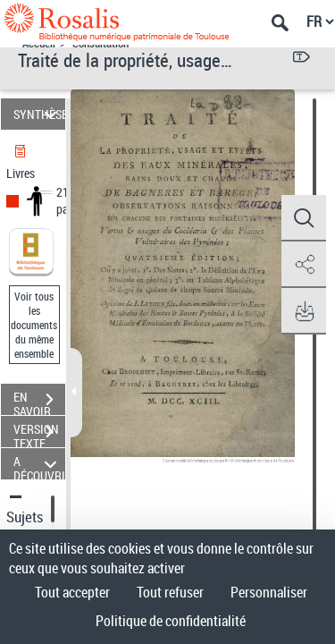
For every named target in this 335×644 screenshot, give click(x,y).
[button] (304, 218)
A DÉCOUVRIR (39, 464)
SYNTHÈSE (39, 114)
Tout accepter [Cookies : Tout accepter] (72, 592)
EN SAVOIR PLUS (39, 402)
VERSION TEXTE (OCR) (39, 434)
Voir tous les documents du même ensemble (34, 325)
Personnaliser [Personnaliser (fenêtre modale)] (269, 592)
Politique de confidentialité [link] (171, 621)
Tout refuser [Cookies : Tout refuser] (170, 592)
